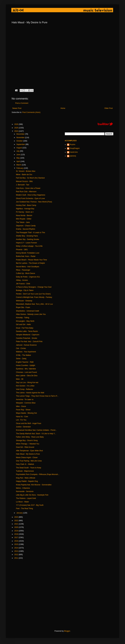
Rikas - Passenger (23, 270)
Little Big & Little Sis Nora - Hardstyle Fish (32, 495)
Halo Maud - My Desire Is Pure (28, 454)
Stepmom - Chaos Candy (26, 226)
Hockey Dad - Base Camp (26, 205)
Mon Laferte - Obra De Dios (27, 376)
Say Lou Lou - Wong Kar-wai (27, 382)
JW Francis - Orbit (23, 284)
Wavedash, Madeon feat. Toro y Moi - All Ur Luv (34, 304)
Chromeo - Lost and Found (26, 372)
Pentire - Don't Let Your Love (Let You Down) (33, 294)
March (19, 165)
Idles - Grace (21, 406)
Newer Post (17, 108)
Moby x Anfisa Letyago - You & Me (29, 246)
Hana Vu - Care (22, 417)
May (18, 158)
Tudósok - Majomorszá (25, 471)
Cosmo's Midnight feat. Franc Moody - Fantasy (34, 297)
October (20, 141)
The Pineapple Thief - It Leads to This (31, 233)
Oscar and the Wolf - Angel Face (29, 423)
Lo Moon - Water (22, 502)
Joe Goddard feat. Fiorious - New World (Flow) (34, 202)
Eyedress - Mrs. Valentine (26, 369)
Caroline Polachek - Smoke (27, 338)
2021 (17, 524)
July (18, 151)
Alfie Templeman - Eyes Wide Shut (29, 451)
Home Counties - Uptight (26, 365)
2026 (17, 124)
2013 (17, 551)
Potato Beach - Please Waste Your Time (31, 260)
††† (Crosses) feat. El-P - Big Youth (30, 505)
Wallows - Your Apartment (26, 352)
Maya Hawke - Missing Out (26, 413)
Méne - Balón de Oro (24, 175)
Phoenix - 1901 (22, 250)
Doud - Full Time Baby (25, 328)
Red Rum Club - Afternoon (26, 192)
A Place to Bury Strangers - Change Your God (34, 287)
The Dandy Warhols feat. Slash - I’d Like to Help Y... (36, 434)
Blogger (67, 631)
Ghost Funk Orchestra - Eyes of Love (30, 198)
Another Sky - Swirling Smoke (28, 239)
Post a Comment (22, 103)
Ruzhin (73, 145)
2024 (17, 131)
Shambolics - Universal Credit (27, 311)
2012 (17, 555)
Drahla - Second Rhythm (26, 229)
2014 (17, 548)
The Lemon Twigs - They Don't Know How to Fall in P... (37, 396)
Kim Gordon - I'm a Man (25, 386)
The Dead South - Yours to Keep (29, 468)
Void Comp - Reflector (24, 389)
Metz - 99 (20, 379)
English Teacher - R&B (25, 362)
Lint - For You (21, 420)
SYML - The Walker (24, 355)
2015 (17, 544)
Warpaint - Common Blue (26, 403)
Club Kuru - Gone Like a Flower (28, 188)
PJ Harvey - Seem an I (25, 212)
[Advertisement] (30, 595)
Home (63, 108)
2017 (17, 537)
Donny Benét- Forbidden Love (28, 253)
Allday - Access (22, 280)
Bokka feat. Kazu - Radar (26, 256)
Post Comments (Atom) (31, 112)
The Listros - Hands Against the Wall (30, 393)
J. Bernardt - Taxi (23, 185)
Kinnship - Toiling (23, 318)
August (19, 148)
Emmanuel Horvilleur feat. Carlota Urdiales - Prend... (36, 430)
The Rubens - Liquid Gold (26, 498)
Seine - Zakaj (21, 359)
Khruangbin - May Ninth (25, 321)
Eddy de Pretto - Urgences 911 (28, 277)
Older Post (109, 108)
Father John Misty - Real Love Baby (30, 437)
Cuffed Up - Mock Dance (26, 273)
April (18, 161)
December (21, 134)
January (20, 513)
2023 (17, 517)
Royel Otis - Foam (23, 307)
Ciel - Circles (21, 348)
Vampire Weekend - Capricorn (28, 335)
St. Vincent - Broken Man (26, 171)
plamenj (73, 156)
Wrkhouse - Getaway (24, 301)
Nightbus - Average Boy (25, 209)
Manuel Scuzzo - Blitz (24, 181)
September (21, 144)
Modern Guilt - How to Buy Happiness (31, 195)
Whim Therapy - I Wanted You (28, 444)
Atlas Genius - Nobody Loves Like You (31, 314)
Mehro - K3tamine (23, 488)
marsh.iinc (74, 152)
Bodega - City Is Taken (25, 290)
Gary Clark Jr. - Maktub (25, 464)
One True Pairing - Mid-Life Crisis (29, 461)
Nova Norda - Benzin (24, 215)
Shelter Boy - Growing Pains (27, 236)
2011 (17, 558)
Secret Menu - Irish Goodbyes (28, 267)
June (19, 155)
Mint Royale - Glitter (24, 219)
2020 (17, 527)
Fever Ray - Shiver (23, 410)
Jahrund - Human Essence (26, 345)
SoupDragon (75, 148)
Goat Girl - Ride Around (25, 447)
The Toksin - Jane (23, 222)
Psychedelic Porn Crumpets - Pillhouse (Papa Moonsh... (38, 474)
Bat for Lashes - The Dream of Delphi (30, 263)
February (20, 168)
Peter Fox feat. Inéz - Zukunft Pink (29, 342)
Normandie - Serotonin (25, 491)
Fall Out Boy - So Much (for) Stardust (30, 178)
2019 (17, 531)
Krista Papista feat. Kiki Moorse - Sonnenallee (34, 485)
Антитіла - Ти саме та (25, 400)
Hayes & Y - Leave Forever (26, 243)
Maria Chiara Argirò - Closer (27, 458)
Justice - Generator (23, 427)
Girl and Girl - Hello (23, 324)
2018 (17, 534)
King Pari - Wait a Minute (26, 478)
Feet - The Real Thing (24, 508)
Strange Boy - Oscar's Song (27, 440)
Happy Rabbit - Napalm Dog (27, 481)
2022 (17, 521)
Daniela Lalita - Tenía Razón (27, 331)
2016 (17, 541)
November (21, 138)
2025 (17, 128)
